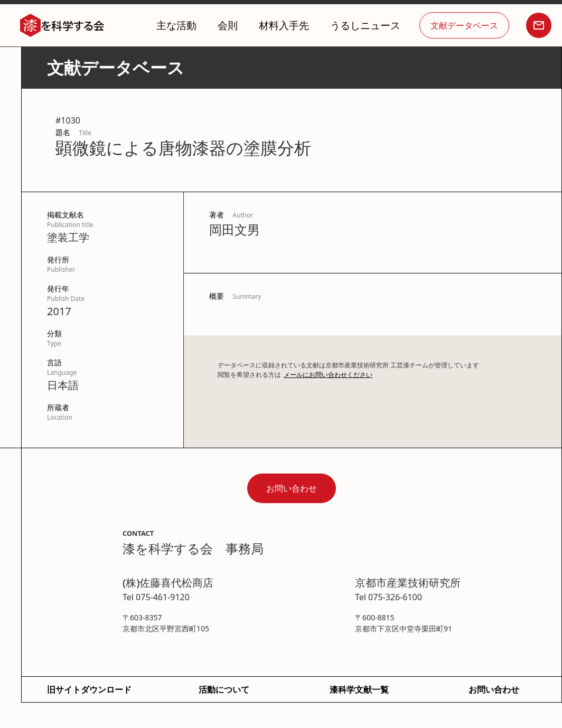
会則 (228, 25)
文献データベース (464, 25)
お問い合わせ (292, 488)
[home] (62, 26)
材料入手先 (284, 25)
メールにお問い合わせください (328, 375)
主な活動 (176, 25)
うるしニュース (365, 25)
